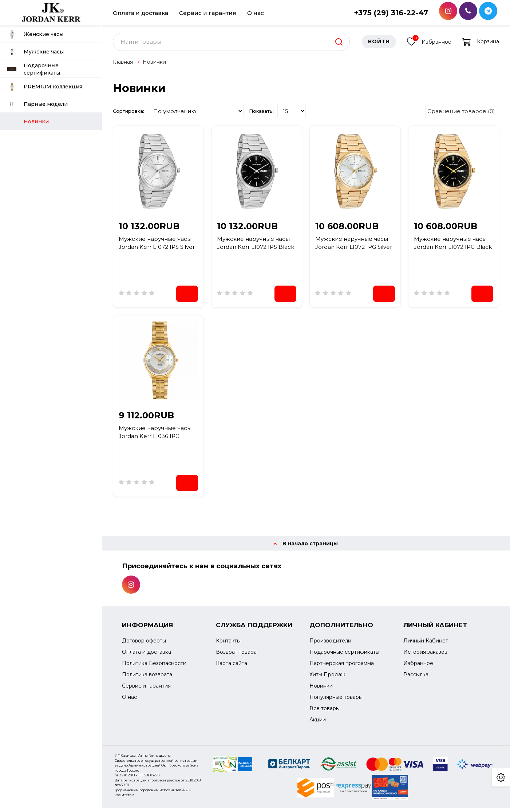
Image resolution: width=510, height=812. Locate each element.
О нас (256, 13)
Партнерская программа (342, 667)
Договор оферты (144, 645)
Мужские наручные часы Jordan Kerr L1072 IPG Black (453, 247)
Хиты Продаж (327, 678)
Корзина (481, 45)
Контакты (228, 645)
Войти (379, 45)
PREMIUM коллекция (45, 87)
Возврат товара (236, 656)
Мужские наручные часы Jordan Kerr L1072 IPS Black (256, 247)
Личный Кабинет (426, 645)
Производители (330, 645)
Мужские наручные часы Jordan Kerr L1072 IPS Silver (157, 247)
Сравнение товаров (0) (461, 115)
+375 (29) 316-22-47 (391, 13)
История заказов (425, 656)
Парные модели (37, 104)
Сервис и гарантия (208, 13)
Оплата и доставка (141, 13)
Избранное (429, 45)
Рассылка (416, 678)
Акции (318, 724)
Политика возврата (147, 678)
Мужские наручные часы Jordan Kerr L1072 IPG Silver (354, 247)
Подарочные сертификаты (34, 69)
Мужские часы (35, 52)
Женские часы (35, 34)
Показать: (261, 115)
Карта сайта (232, 667)
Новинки (154, 65)
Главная (123, 65)
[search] (339, 45)
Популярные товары (336, 701)
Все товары (325, 712)
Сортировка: (129, 115)
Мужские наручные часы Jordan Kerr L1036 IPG (155, 436)
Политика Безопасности (154, 667)
